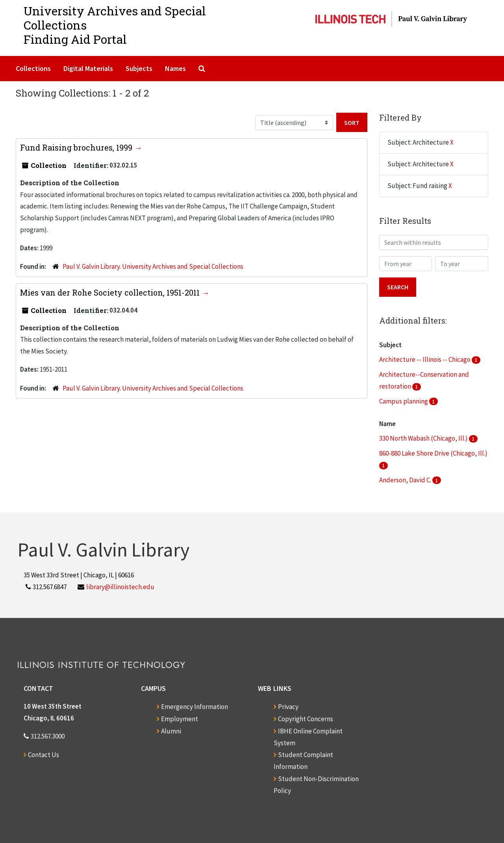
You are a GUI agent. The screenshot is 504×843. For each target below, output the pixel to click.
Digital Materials (88, 68)
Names (175, 68)
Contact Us (44, 755)
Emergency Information (195, 707)
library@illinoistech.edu (120, 587)
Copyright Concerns (306, 719)
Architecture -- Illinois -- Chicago (425, 359)
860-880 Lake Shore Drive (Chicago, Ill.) (433, 453)
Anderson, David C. (406, 480)
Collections (33, 68)
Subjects (139, 68)
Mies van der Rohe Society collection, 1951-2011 (111, 292)
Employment (180, 719)
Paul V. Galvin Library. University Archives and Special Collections (153, 266)
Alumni (171, 731)
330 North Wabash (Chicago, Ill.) (424, 438)
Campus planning (404, 401)
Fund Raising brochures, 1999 (77, 147)
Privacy (288, 707)
